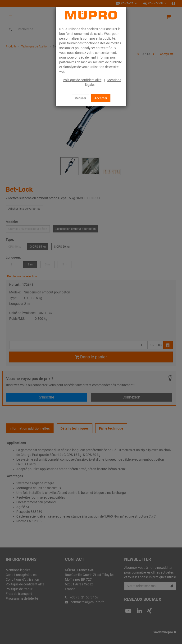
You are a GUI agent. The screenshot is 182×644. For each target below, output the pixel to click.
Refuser (81, 98)
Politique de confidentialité (82, 80)
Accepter (101, 98)
